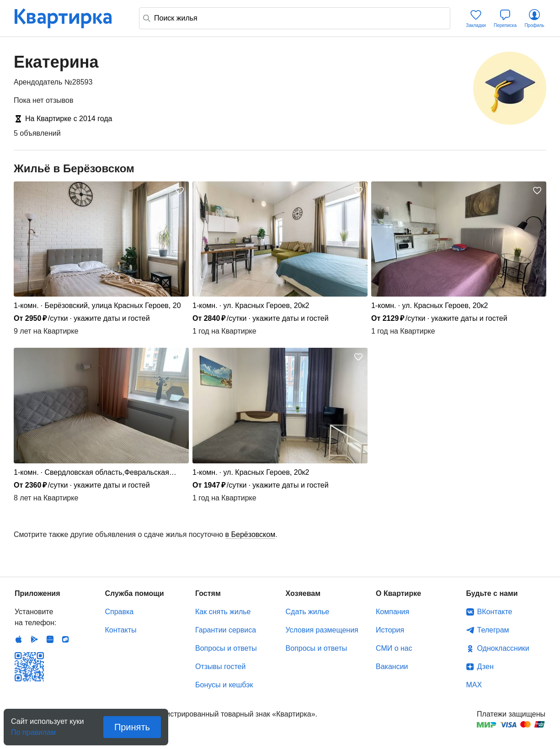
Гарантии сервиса (226, 630)
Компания (392, 612)
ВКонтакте (495, 612)
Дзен (485, 667)
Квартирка (69, 18)
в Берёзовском (251, 534)
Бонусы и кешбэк (224, 685)
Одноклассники (503, 648)
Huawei (50, 639)
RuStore (65, 639)
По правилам (33, 730)
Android (34, 639)
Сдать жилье (308, 612)
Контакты (121, 630)
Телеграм (493, 630)
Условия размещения (322, 630)
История (390, 630)
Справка (120, 612)
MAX (474, 685)
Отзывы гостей (220, 667)
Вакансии (392, 667)
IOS (19, 639)
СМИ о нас (394, 648)
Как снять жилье (223, 612)
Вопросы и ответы (226, 648)
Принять (132, 727)
